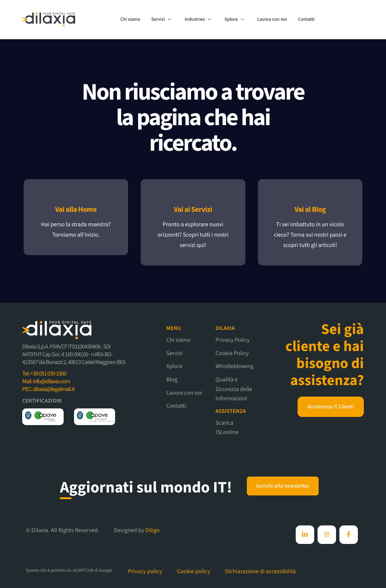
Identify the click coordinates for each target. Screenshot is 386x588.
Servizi (161, 20)
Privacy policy (145, 572)
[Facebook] (305, 535)
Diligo (152, 531)
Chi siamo (130, 20)
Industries (198, 20)
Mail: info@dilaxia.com (46, 382)
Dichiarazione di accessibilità (261, 572)
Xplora (234, 20)
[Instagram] (327, 535)
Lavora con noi (272, 20)
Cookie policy (194, 572)
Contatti (307, 20)
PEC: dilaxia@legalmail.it (48, 390)
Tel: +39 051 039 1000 (44, 374)
